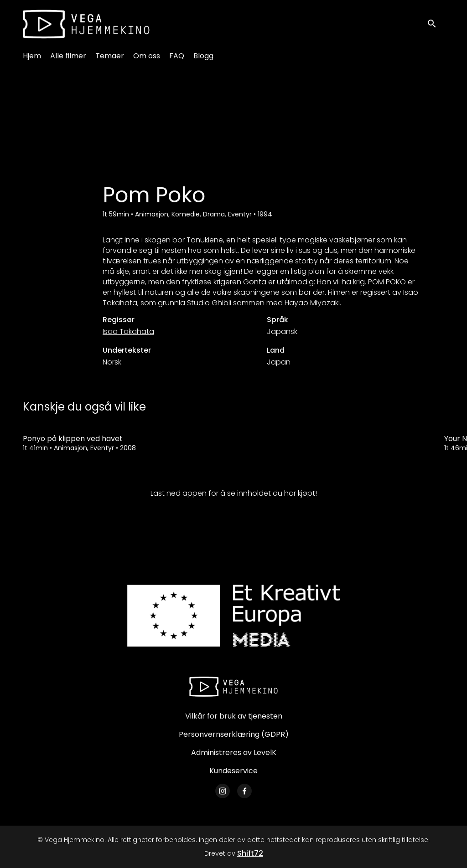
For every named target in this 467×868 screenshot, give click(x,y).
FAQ (177, 56)
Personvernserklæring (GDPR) (234, 734)
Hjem (32, 56)
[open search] (436, 24)
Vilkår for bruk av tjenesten (234, 716)
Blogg (203, 56)
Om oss (147, 56)
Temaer (110, 56)
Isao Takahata (128, 331)
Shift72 (250, 853)
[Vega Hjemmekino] (233, 687)
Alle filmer (68, 56)
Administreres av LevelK (234, 752)
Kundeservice (233, 771)
